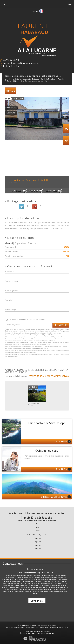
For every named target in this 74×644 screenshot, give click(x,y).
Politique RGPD (64, 628)
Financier (32, 243)
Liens (37, 628)
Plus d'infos (63, 442)
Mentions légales (19, 628)
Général (9, 243)
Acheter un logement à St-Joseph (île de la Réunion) (34, 79)
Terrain (61, 79)
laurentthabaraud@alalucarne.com (20, 63)
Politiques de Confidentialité (40, 355)
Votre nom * (9, 272)
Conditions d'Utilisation (60, 355)
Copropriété (20, 243)
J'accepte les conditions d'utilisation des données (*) (28, 319)
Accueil (8, 79)
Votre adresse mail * (12, 281)
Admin (42, 628)
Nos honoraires (30, 628)
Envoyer (61, 325)
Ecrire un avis (37, 601)
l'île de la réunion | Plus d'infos (55, 497)
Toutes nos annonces (52, 628)
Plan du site (9, 628)
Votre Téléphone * (11, 291)
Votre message (10, 310)
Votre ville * (9, 300)
